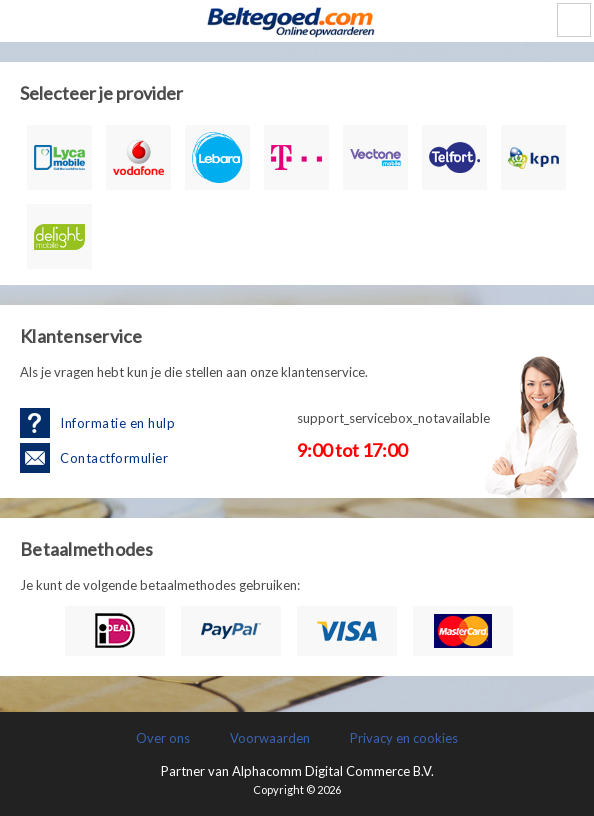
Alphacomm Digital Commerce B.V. (333, 771)
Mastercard (463, 631)
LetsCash (297, 21)
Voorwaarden (270, 738)
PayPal (231, 631)
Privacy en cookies (404, 738)
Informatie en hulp (117, 423)
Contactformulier (114, 458)
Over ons (163, 738)
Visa (347, 631)
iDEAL (115, 631)
